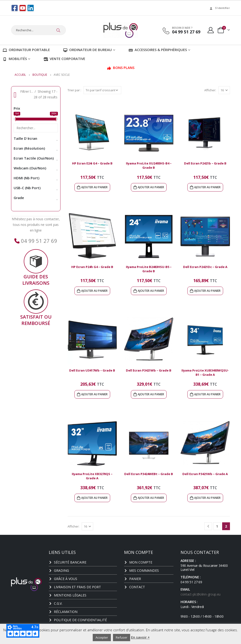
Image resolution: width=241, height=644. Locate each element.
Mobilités (15, 58)
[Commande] (102, 90)
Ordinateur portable (26, 49)
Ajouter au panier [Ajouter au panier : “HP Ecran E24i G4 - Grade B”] (94, 187)
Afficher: (210, 90)
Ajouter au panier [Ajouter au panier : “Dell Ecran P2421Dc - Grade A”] (207, 290)
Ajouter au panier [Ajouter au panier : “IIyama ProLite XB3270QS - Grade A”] (94, 497)
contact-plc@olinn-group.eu (201, 594)
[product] (92, 132)
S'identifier (219, 8)
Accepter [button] (102, 637)
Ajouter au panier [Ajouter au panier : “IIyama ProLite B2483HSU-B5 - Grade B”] (151, 290)
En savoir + (140, 637)
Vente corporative (64, 58)
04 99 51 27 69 (38, 240)
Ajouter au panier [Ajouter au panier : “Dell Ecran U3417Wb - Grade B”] (94, 394)
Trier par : (74, 90)
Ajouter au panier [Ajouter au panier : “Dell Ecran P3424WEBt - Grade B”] (151, 497)
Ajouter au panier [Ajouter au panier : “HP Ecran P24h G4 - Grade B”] (94, 290)
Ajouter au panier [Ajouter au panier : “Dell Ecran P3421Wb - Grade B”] (151, 394)
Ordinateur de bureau (87, 49)
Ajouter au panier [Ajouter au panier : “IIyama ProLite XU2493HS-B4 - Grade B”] (151, 187)
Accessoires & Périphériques (158, 49)
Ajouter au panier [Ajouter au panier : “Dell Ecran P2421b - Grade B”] (207, 187)
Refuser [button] (122, 637)
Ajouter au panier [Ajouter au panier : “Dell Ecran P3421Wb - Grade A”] (207, 497)
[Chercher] (58, 30)
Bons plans (121, 67)
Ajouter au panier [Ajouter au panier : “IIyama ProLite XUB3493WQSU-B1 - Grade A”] (207, 394)
